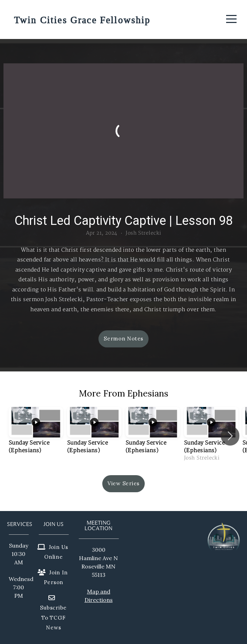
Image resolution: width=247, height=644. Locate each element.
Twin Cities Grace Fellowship (82, 20)
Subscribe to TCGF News (53, 614)
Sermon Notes (123, 339)
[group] (36, 436)
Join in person (53, 578)
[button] (230, 436)
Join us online (53, 552)
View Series (123, 483)
